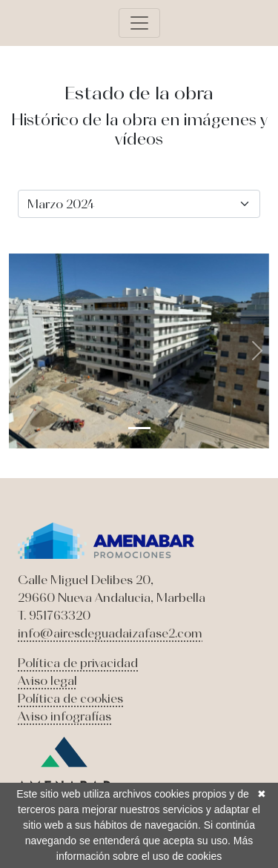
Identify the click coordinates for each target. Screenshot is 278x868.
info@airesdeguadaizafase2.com (110, 633)
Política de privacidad (78, 663)
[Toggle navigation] (139, 23)
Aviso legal (47, 680)
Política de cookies (70, 698)
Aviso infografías (64, 716)
